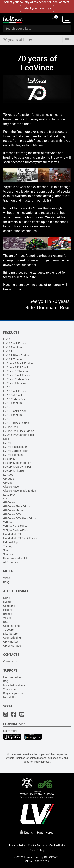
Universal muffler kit (15, 558)
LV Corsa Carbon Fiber (17, 379)
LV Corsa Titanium (14, 383)
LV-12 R (8, 419)
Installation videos (14, 685)
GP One (8, 483)
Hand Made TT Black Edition (20, 538)
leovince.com (32, 857)
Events (7, 602)
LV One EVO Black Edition (19, 431)
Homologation (12, 677)
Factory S (9, 459)
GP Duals (9, 479)
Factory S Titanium (15, 471)
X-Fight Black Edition (16, 526)
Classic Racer (11, 487)
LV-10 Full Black (13, 395)
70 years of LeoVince (21, 40)
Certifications (11, 626)
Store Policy (37, 850)
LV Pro (7, 443)
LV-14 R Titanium (14, 359)
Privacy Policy (17, 845)
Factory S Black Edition (17, 463)
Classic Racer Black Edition (20, 491)
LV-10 (7, 387)
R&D (6, 622)
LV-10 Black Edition (15, 391)
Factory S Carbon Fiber (17, 467)
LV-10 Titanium (12, 403)
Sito (6, 550)
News (7, 598)
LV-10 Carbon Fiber (15, 399)
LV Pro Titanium (13, 455)
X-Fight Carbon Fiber (16, 530)
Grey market (11, 642)
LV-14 (7, 339)
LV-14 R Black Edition (16, 355)
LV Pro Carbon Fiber (15, 451)
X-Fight (8, 522)
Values (7, 618)
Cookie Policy (57, 845)
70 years (8, 630)
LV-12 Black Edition (15, 411)
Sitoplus (8, 554)
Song (6, 582)
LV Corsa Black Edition (17, 375)
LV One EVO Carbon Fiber (19, 435)
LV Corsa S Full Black (16, 367)
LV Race (8, 475)
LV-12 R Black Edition (16, 423)
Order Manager (12, 646)
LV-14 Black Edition (15, 343)
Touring (8, 546)
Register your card (14, 693)
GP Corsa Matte (13, 510)
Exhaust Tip (10, 542)
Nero (6, 439)
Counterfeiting (12, 638)
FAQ (6, 681)
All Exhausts (11, 562)
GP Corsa (9, 502)
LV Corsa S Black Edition (18, 363)
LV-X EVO (9, 495)
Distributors (10, 634)
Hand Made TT (12, 534)
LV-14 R (8, 351)
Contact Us (10, 661)
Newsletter (10, 697)
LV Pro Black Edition (15, 447)
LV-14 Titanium (12, 347)
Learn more (10, 731)
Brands (8, 614)
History (8, 610)
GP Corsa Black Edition (17, 506)
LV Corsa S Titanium (15, 371)
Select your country (37, 8)
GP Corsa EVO (12, 514)
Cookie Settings (37, 845)
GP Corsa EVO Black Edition (20, 518)
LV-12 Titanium (12, 415)
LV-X (6, 498)
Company (9, 606)
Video (7, 578)
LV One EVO (10, 427)
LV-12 (7, 407)
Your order (10, 689)
